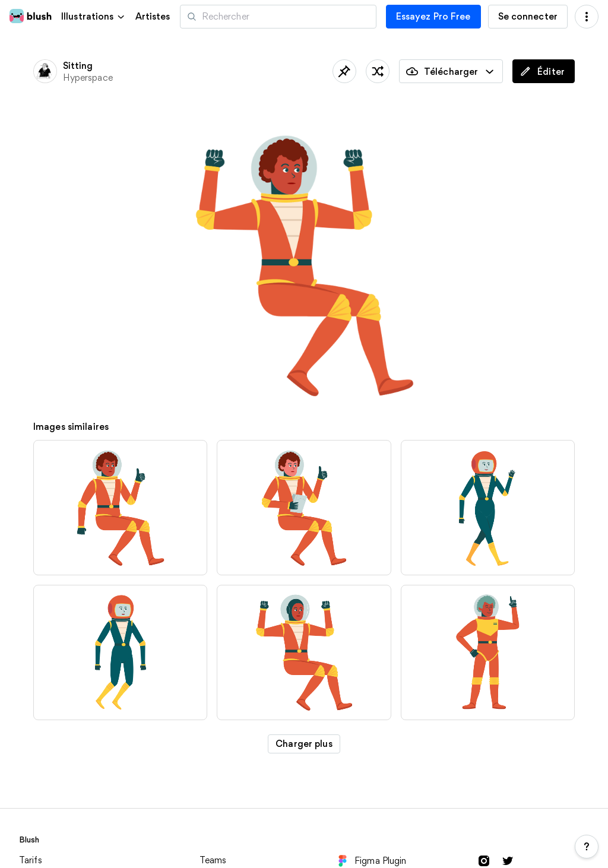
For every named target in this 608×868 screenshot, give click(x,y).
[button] (94, 16)
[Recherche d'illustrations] (278, 17)
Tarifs (31, 860)
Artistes (153, 17)
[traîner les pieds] (378, 71)
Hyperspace (88, 77)
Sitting (78, 66)
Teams (213, 860)
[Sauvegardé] (344, 71)
